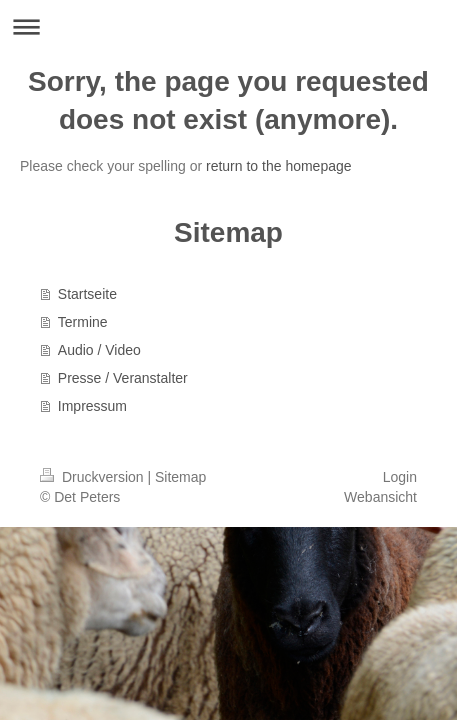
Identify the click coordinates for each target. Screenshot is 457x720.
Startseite (87, 294)
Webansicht (380, 497)
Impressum (92, 406)
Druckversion (93, 477)
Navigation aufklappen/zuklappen (228, 26)
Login (400, 477)
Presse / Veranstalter (123, 378)
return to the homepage (279, 166)
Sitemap (180, 477)
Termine (83, 322)
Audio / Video (99, 350)
